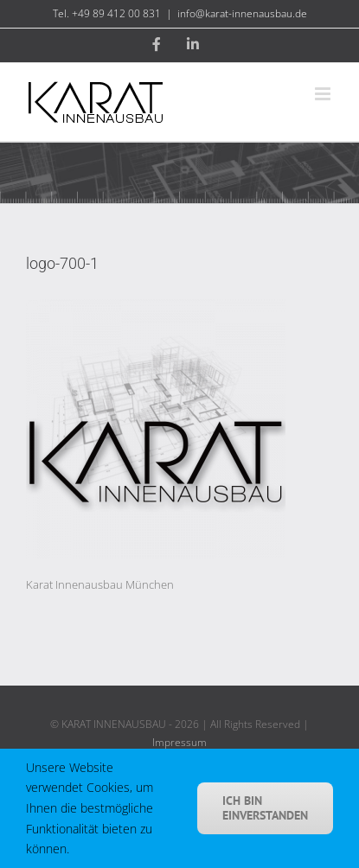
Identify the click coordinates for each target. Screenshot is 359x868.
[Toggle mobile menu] (324, 94)
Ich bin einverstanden (265, 808)
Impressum (179, 742)
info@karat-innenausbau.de (242, 13)
